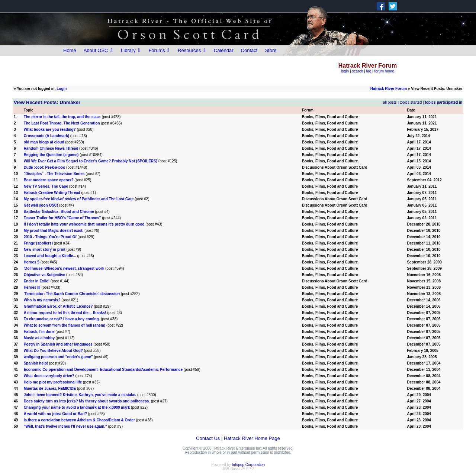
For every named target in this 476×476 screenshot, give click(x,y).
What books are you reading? (50, 129)
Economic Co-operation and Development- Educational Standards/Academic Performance (103, 370)
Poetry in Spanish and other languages (58, 344)
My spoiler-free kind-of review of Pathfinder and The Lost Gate (79, 199)
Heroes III (32, 287)
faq (369, 71)
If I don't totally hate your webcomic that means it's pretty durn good (84, 224)
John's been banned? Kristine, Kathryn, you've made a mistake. (80, 395)
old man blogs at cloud (44, 142)
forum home (384, 71)
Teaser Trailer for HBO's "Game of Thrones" (62, 218)
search (357, 71)
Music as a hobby (39, 338)
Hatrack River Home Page (252, 438)
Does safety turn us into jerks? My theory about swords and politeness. (87, 401)
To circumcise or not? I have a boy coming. (62, 319)
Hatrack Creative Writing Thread (52, 193)
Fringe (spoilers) (38, 243)
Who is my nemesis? (42, 300)
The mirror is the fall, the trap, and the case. (62, 117)
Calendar (224, 50)
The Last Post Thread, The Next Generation (62, 123)
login (345, 71)
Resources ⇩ (192, 50)
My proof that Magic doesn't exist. (54, 231)
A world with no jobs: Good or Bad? (55, 414)
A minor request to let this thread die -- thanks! (65, 313)
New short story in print (45, 250)
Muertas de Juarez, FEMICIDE (50, 388)
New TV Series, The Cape (46, 186)
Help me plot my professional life (53, 382)
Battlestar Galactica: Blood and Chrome (59, 212)
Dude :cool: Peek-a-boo (45, 167)
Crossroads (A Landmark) (46, 136)
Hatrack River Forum (389, 89)
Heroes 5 (32, 262)
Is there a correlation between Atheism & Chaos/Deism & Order (79, 420)
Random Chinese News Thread (51, 148)
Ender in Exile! (37, 281)
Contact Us (208, 438)
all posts (390, 102)
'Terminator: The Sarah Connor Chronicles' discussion (72, 294)
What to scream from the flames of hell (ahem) (65, 325)
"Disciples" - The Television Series (54, 174)
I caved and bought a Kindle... (50, 256)
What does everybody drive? (49, 376)
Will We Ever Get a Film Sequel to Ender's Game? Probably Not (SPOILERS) (91, 161)
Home (70, 50)
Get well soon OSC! (41, 205)
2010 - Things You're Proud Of (50, 237)
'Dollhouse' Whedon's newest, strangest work (64, 268)
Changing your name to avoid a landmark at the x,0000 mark (77, 407)
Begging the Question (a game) (51, 155)
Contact (249, 50)
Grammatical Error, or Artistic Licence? (58, 306)
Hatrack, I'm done (39, 332)
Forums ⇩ (159, 50)
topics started (411, 102)
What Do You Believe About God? (53, 351)
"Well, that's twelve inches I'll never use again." (65, 426)
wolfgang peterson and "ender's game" (58, 357)
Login (62, 89)
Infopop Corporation (248, 465)
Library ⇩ (131, 50)
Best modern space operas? (49, 180)
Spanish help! (36, 363)
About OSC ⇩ (99, 50)
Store (271, 50)
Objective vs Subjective (45, 275)
